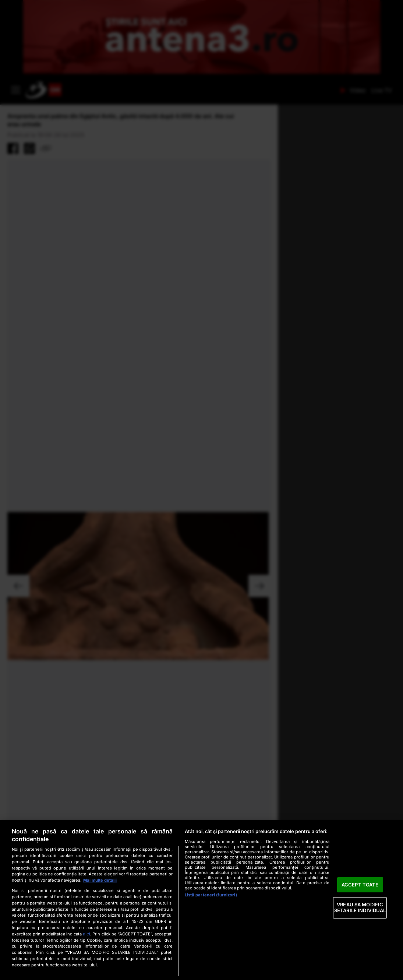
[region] (201, 900)
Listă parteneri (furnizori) (211, 895)
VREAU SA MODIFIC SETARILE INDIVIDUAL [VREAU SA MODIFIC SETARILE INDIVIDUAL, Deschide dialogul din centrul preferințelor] (360, 908)
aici (86, 934)
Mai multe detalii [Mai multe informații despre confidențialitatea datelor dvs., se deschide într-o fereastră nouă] (100, 880)
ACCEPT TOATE (360, 885)
